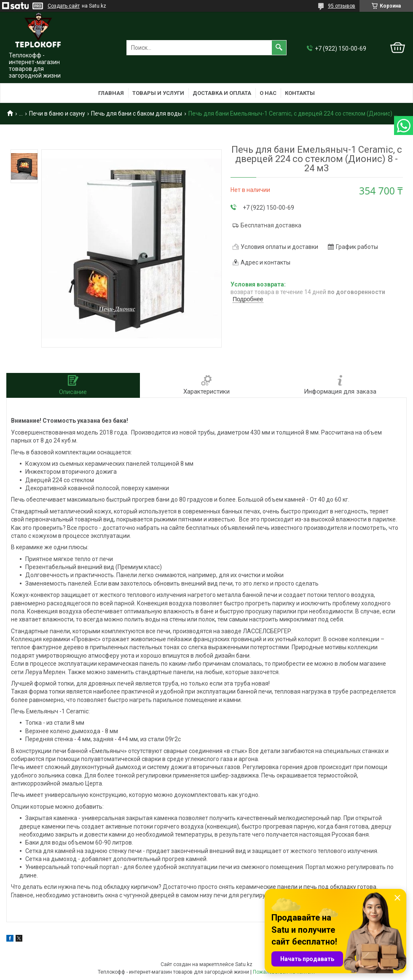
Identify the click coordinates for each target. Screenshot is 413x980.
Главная (111, 93)
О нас (268, 93)
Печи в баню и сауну (57, 113)
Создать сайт (64, 6)
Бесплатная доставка (271, 225)
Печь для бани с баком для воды (137, 113)
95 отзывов (342, 6)
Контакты (300, 93)
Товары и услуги (158, 93)
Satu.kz (244, 964)
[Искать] (279, 48)
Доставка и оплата (222, 93)
